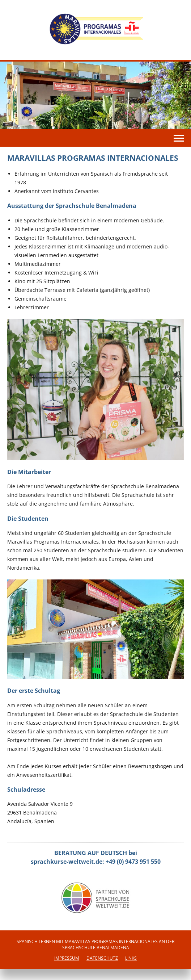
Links (131, 958)
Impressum (67, 958)
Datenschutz (102, 958)
